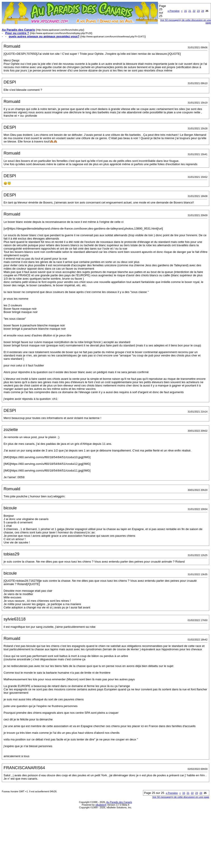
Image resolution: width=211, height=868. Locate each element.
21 (190, 11)
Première (174, 11)
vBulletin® (101, 805)
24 (203, 11)
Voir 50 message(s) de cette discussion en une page (181, 797)
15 (185, 11)
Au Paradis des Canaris (119, 802)
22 (194, 11)
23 (198, 11)
